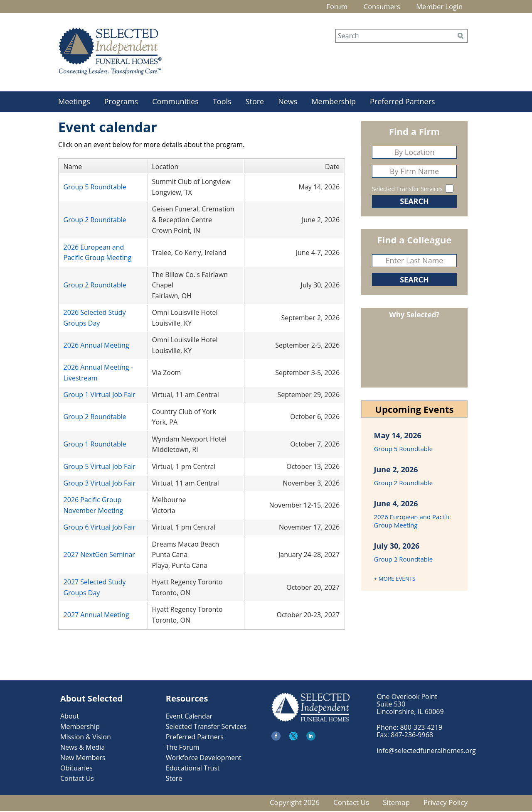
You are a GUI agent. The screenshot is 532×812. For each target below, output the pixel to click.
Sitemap (396, 803)
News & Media (83, 748)
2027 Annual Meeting (96, 616)
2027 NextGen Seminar (99, 556)
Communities (175, 102)
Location (165, 167)
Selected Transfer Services (407, 190)
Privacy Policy (446, 803)
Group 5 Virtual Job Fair (100, 467)
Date (332, 167)
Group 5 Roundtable (95, 188)
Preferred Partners (403, 102)
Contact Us (77, 779)
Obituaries (76, 769)
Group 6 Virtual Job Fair (100, 528)
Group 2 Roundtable (95, 221)
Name (73, 167)
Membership (334, 102)
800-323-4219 (421, 728)
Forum (322, 7)
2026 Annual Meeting (96, 346)
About (70, 717)
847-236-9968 (412, 736)
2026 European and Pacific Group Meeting (412, 522)
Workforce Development (204, 758)
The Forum (183, 748)
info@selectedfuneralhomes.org (426, 751)
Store (255, 102)
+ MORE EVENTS (394, 579)
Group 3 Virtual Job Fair (100, 484)
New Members (83, 758)
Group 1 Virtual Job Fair (100, 396)
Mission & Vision (86, 738)
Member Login (436, 7)
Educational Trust (193, 769)
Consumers (372, 7)
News (288, 102)
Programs (121, 102)
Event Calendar (189, 717)
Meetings (74, 102)
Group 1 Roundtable (95, 445)
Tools (222, 102)
